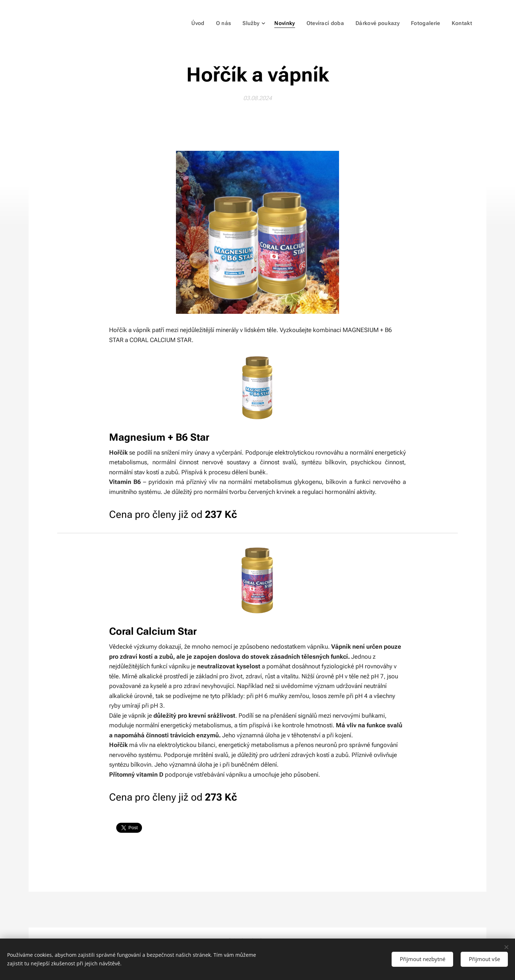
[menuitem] (204, 23)
